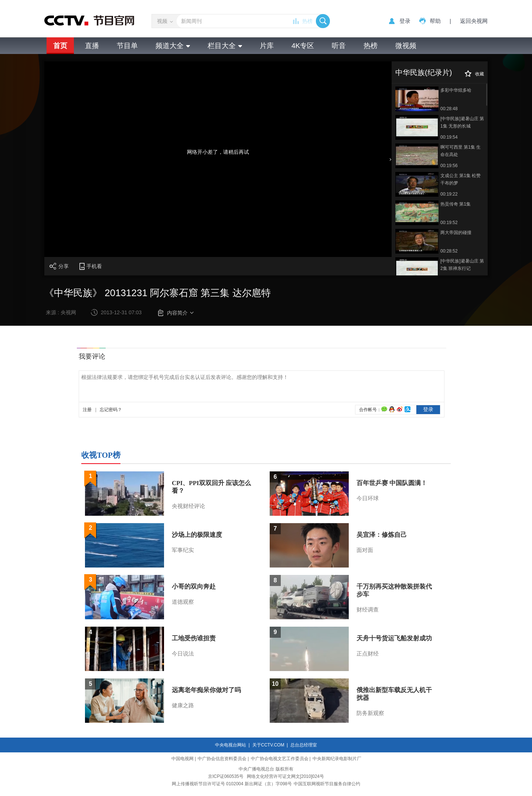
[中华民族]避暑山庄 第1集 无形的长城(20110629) (462, 123)
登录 (405, 21)
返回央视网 (474, 21)
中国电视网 (183, 759)
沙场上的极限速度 (197, 535)
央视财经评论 (188, 506)
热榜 (307, 21)
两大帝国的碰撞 (456, 233)
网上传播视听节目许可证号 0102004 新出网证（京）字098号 (232, 784)
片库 (267, 46)
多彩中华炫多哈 (456, 90)
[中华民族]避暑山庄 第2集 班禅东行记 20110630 (462, 265)
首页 (60, 46)
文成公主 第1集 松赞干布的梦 (461, 179)
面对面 (365, 550)
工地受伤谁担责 (194, 638)
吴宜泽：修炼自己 (382, 535)
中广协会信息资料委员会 (222, 759)
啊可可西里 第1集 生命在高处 (461, 151)
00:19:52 (449, 223)
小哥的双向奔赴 (194, 587)
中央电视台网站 (231, 745)
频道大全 (173, 46)
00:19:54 (449, 137)
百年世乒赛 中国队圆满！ (392, 483)
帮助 (435, 21)
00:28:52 (449, 251)
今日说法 (183, 654)
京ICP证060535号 (226, 776)
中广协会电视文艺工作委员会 (280, 759)
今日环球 (368, 498)
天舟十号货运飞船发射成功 (394, 638)
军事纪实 (183, 550)
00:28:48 (449, 109)
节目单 (127, 46)
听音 (339, 46)
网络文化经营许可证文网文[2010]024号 (285, 776)
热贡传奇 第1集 (456, 204)
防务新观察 (370, 713)
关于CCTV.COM (268, 745)
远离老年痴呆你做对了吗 (206, 690)
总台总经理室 (304, 745)
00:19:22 (449, 194)
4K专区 (303, 46)
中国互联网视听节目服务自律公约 (327, 784)
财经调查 (368, 610)
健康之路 (183, 705)
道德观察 (183, 602)
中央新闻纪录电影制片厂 (337, 759)
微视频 (406, 46)
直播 (92, 46)
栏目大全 (225, 46)
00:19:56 (449, 166)
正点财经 (368, 654)
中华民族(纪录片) (424, 72)
